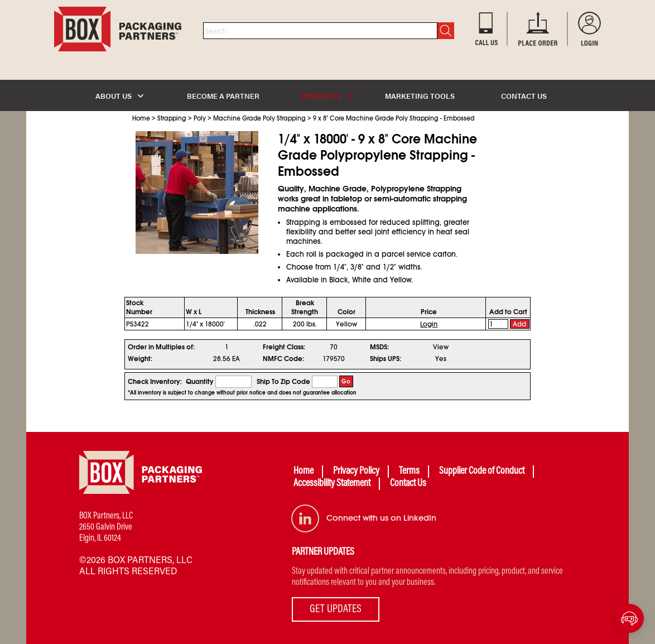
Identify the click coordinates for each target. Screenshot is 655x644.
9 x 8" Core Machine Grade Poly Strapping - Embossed (394, 118)
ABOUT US (119, 96)
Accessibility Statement (332, 484)
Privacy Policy (356, 472)
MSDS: (379, 347)
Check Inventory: (155, 382)
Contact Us (408, 484)
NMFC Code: (283, 359)
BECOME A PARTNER (223, 96)
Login (429, 324)
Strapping (172, 118)
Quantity (200, 382)
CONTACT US (524, 96)
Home (141, 118)
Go (346, 381)
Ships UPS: (386, 359)
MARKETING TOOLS (420, 96)
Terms (409, 472)
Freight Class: (284, 347)
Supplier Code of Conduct (482, 472)
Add (519, 324)
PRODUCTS (327, 96)
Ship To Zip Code (283, 382)
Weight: (140, 359)
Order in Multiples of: (161, 347)
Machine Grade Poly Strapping (259, 118)
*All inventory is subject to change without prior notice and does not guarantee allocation (242, 393)
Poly (200, 118)
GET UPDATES (336, 609)
